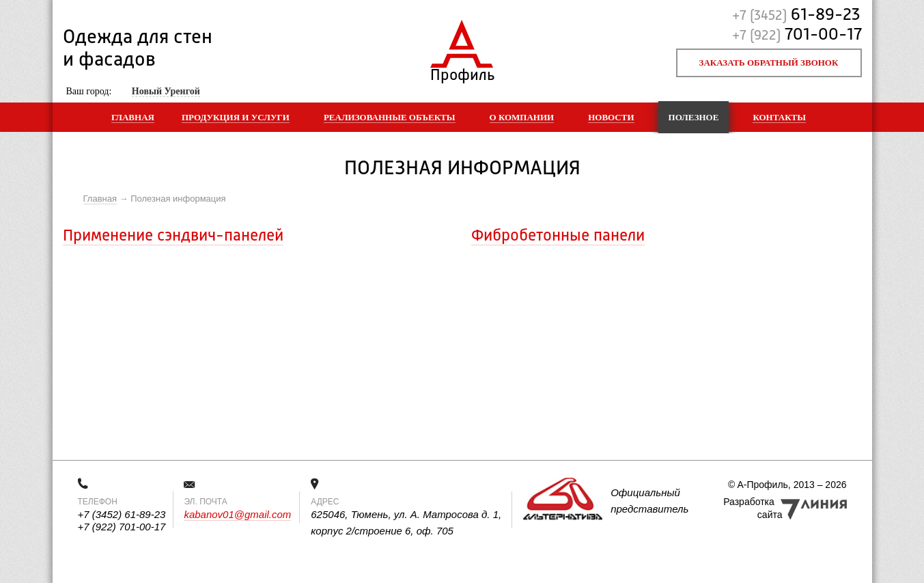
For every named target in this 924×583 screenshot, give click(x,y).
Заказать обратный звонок (769, 63)
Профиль (462, 72)
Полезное (694, 117)
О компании (522, 117)
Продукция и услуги (236, 117)
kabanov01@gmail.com (237, 514)
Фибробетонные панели (558, 236)
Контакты (779, 117)
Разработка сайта (753, 508)
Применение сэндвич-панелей (173, 236)
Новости (611, 117)
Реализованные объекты (390, 117)
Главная (133, 117)
